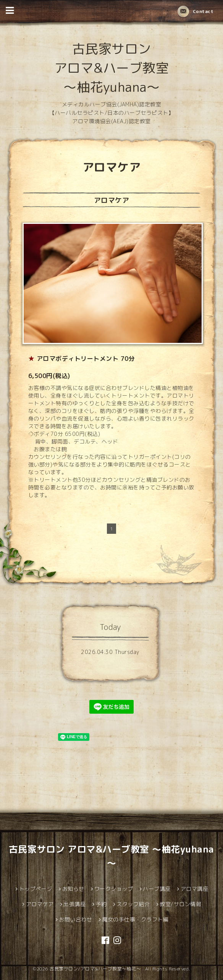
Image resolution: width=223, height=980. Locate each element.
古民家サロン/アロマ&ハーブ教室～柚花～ (96, 969)
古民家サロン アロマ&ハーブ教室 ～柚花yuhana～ (112, 68)
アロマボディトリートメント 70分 (86, 359)
